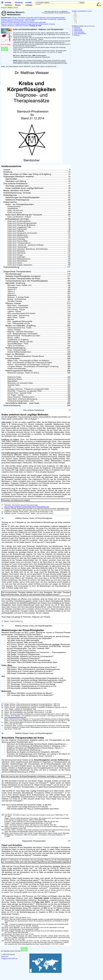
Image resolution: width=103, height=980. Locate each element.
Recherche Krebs (13, 19)
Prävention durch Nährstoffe (37, 22)
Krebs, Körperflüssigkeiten (28, 19)
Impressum (5, 956)
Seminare (8, 5)
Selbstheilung (78, 29)
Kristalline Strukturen (8, 26)
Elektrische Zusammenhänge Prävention (14, 22)
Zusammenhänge (79, 32)
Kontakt (29, 2)
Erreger (15, 18)
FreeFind (38, 4)
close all (92, 26)
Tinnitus (32, 21)
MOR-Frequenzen (40, 18)
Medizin (10, 8)
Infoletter (29, 5)
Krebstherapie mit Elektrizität (47, 19)
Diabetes (4, 19)
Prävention (77, 28)
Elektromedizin (78, 31)
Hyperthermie (62, 19)
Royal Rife (30, 18)
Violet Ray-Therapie (22, 26)
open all (86, 26)
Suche (90, 11)
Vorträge (8, 2)
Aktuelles (74, 11)
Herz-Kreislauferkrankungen (56, 18)
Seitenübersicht (83, 11)
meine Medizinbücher (80, 34)
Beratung (19, 2)
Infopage (4, 8)
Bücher (18, 5)
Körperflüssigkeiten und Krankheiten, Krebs (15, 21)
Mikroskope (22, 18)
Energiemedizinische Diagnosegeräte (26, 24)
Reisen (16, 8)
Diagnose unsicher (7, 24)
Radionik (52, 24)
